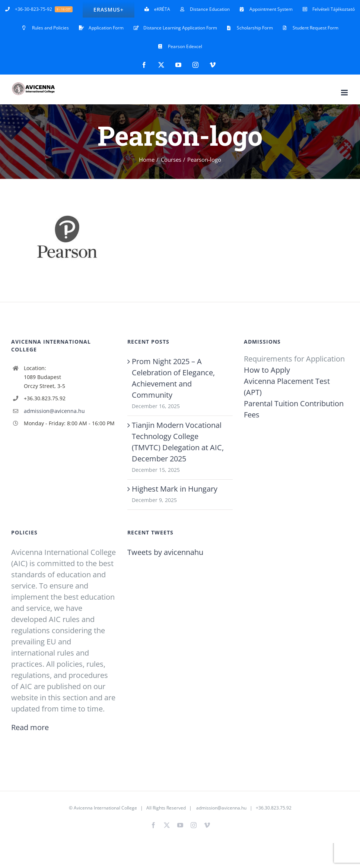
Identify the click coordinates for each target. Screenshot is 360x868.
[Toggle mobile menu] (345, 93)
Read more (30, 727)
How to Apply (267, 370)
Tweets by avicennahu (165, 552)
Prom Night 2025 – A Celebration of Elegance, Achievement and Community (173, 378)
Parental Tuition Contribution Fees (294, 409)
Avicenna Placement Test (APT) (287, 387)
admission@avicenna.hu (54, 411)
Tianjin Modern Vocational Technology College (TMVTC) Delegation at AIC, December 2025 (178, 442)
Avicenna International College (105, 808)
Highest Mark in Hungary (175, 489)
